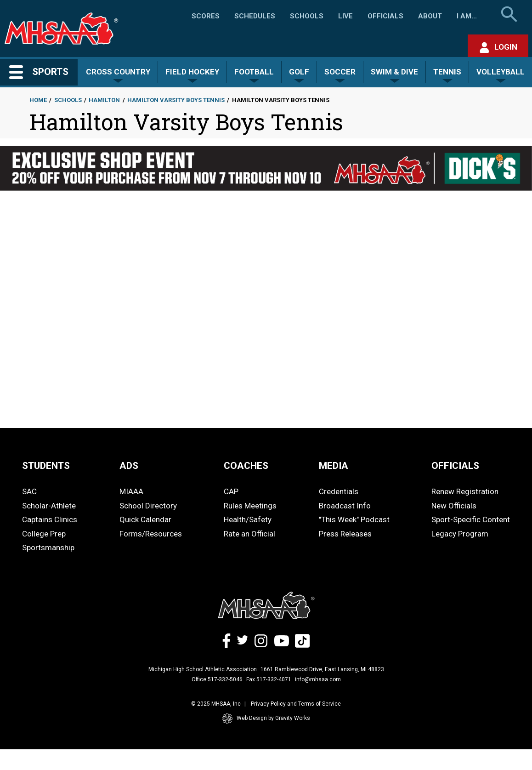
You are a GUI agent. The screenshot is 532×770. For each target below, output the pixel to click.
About (430, 16)
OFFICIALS (455, 466)
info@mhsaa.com (318, 679)
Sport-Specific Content (471, 519)
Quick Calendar (145, 519)
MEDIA (334, 466)
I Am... (467, 16)
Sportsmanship (48, 548)
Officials (385, 16)
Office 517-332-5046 (217, 679)
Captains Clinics (50, 519)
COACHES (246, 466)
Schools (307, 16)
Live (345, 16)
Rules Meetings (250, 506)
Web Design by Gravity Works (266, 719)
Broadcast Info (345, 506)
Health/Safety (248, 519)
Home (38, 100)
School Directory (148, 506)
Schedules (255, 16)
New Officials (454, 506)
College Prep (44, 534)
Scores (206, 16)
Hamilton (104, 100)
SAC (29, 491)
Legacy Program (460, 534)
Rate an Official (249, 534)
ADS (129, 466)
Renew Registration (465, 491)
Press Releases (345, 534)
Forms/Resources (151, 534)
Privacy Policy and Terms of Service (296, 704)
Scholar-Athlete (49, 506)
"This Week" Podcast (354, 519)
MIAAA (131, 491)
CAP (231, 491)
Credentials (339, 491)
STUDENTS (46, 466)
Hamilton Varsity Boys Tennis (176, 100)
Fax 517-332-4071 (269, 679)
